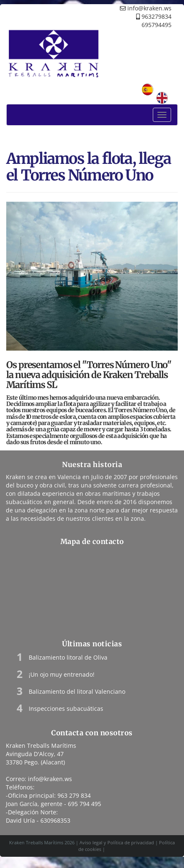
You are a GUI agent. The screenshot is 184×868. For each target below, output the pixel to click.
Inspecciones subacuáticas (66, 708)
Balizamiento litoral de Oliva (68, 657)
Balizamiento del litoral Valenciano (77, 691)
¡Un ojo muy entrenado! (62, 674)
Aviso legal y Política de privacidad (117, 842)
